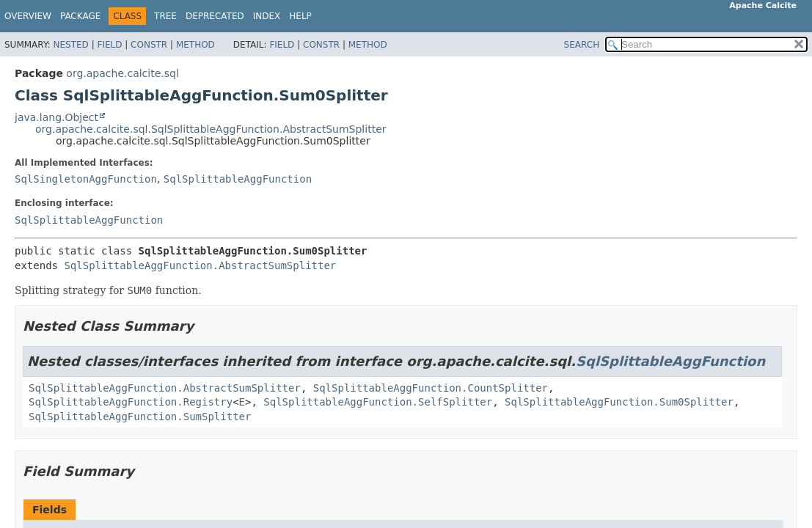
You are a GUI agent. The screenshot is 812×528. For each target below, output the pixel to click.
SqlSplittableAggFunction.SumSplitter (140, 417)
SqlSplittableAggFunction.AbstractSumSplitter (200, 265)
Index (267, 16)
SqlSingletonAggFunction (86, 179)
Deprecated (215, 16)
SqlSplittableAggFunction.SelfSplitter (378, 402)
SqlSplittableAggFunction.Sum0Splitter (619, 402)
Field (109, 45)
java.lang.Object (56, 117)
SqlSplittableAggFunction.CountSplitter (431, 388)
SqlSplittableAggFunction (238, 179)
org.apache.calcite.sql (122, 73)
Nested (70, 45)
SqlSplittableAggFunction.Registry (131, 402)
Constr (149, 45)
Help (300, 16)
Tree (165, 16)
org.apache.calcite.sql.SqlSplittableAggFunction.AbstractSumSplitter (211, 129)
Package (80, 16)
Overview (28, 16)
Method (195, 45)
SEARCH (582, 45)
